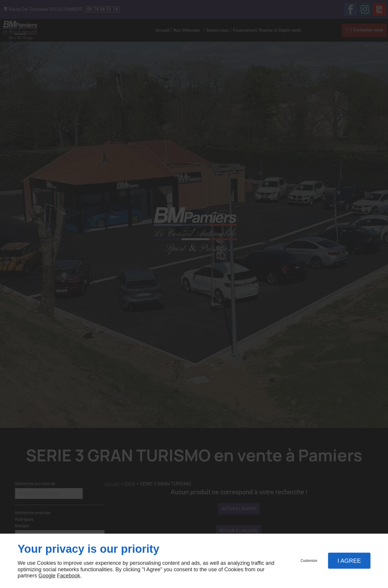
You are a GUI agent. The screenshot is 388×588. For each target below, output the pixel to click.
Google (47, 576)
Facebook (69, 576)
